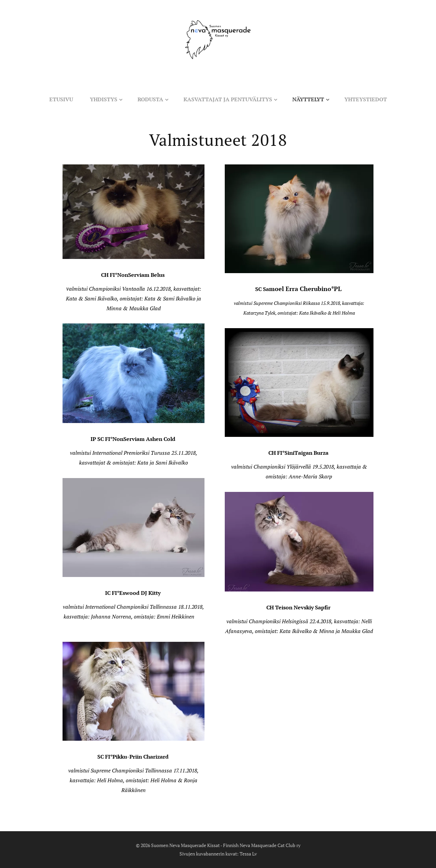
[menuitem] (57, 99)
